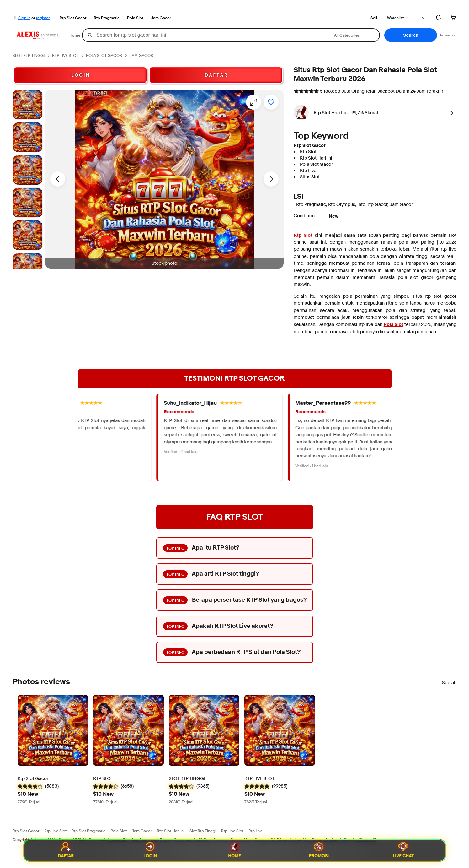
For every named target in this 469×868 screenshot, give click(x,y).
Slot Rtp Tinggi (203, 831)
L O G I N (80, 75)
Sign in (24, 18)
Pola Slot (135, 18)
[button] (411, 35)
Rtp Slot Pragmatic (88, 831)
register (43, 18)
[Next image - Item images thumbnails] (271, 179)
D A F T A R (216, 75)
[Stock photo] (28, 105)
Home (234, 850)
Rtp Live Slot (55, 831)
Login (150, 850)
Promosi (319, 850)
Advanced (448, 35)
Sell (374, 18)
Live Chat (403, 850)
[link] (451, 112)
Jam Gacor (161, 18)
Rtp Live (256, 831)
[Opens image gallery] (253, 102)
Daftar (66, 850)
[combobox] (206, 35)
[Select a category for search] (354, 35)
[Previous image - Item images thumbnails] (58, 179)
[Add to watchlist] (271, 102)
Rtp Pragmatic (107, 18)
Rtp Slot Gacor (73, 18)
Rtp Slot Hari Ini (171, 831)
